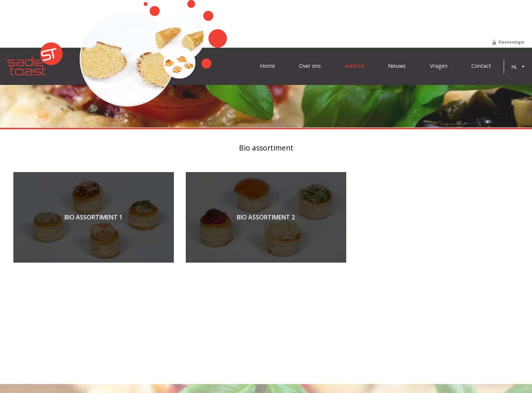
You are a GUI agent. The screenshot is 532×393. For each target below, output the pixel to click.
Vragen (439, 66)
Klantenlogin (512, 42)
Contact (481, 66)
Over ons (310, 66)
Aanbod (354, 66)
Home (267, 66)
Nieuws (397, 66)
